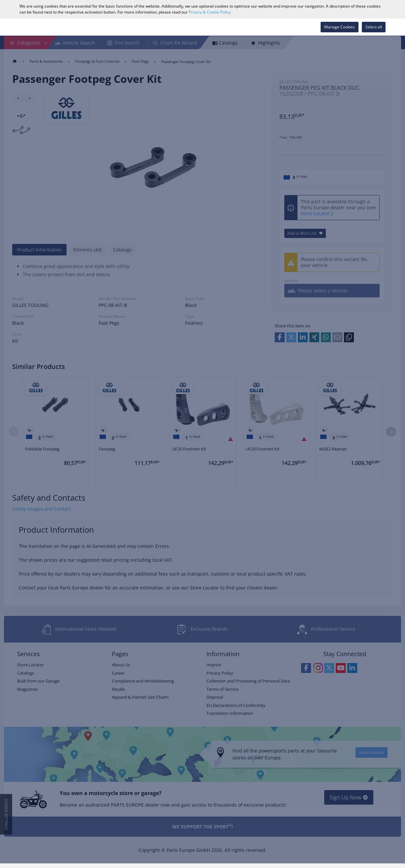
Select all (374, 27)
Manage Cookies (340, 27)
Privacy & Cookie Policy (210, 12)
